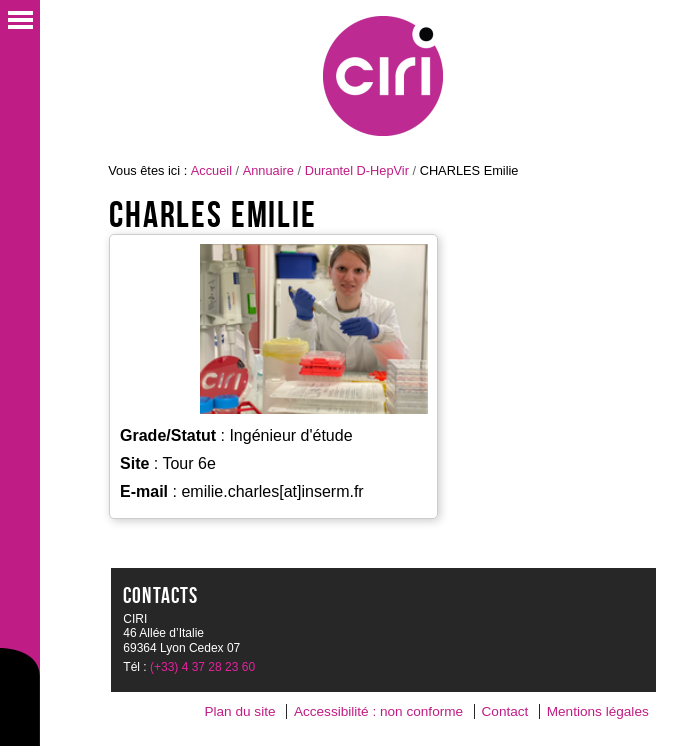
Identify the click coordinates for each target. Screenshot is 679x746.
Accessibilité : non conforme (378, 711)
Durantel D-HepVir (357, 170)
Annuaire (268, 170)
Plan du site (239, 711)
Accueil (211, 170)
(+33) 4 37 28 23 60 (202, 667)
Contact (505, 711)
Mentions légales (598, 711)
